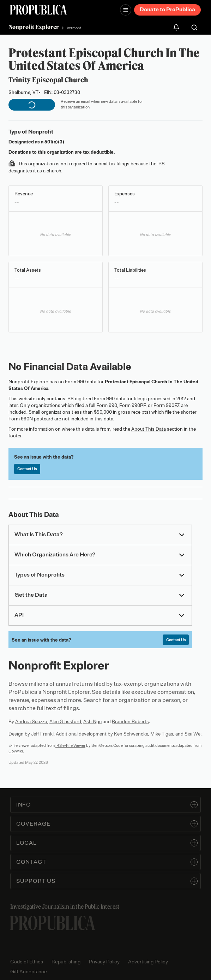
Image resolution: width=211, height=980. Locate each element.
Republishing (66, 962)
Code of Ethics (27, 962)
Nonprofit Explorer (34, 27)
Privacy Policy (104, 962)
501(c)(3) (54, 142)
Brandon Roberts (130, 722)
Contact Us (27, 469)
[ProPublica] (38, 10)
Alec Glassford (65, 722)
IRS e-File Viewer (70, 745)
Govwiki (16, 751)
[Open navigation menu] (126, 10)
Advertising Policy (148, 962)
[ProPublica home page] (53, 923)
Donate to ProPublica (167, 10)
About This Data (149, 429)
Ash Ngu (92, 722)
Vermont (74, 28)
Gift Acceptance (29, 972)
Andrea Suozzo (31, 722)
